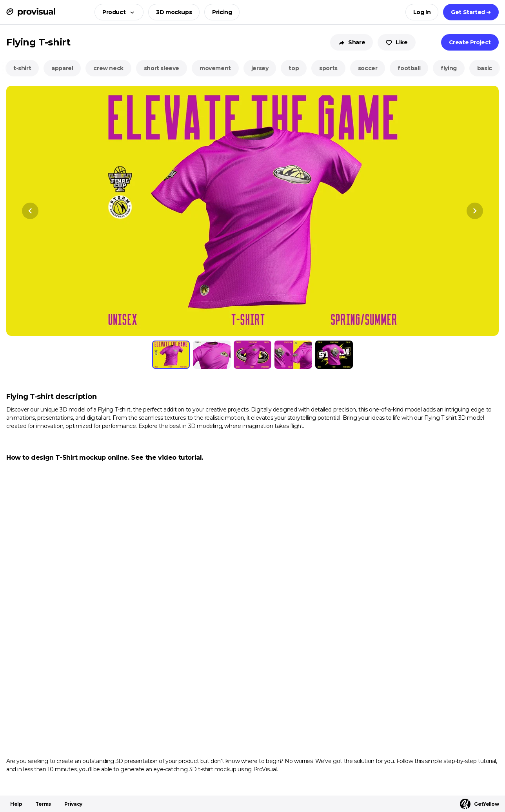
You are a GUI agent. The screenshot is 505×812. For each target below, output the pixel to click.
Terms (43, 804)
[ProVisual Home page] (31, 12)
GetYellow (479, 804)
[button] (117, 12)
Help (16, 804)
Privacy (73, 804)
